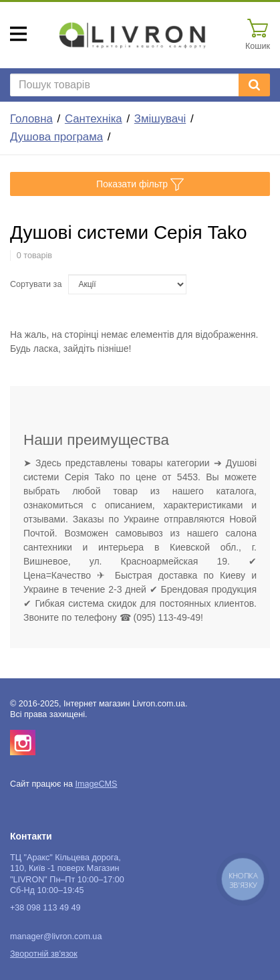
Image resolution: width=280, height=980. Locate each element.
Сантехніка (94, 119)
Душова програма (56, 137)
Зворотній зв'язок (44, 954)
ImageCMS (96, 784)
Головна (31, 119)
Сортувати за (36, 284)
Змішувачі (160, 119)
